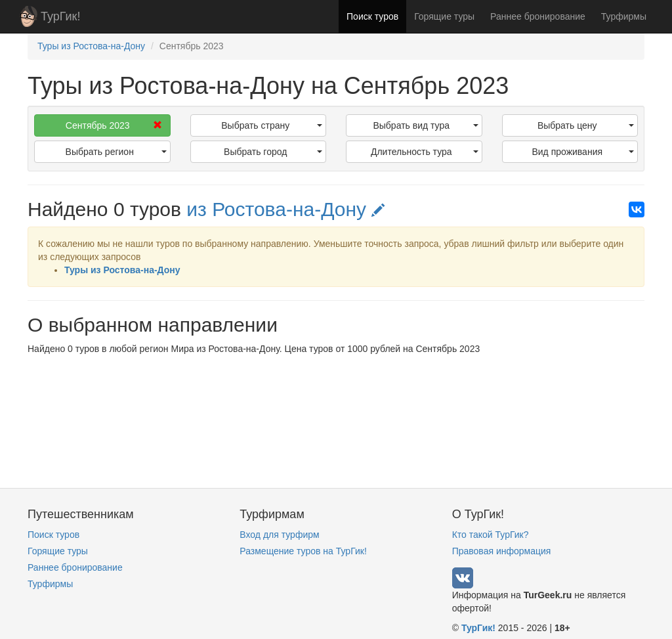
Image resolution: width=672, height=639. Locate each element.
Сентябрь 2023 (114, 125)
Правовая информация (502, 551)
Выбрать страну (272, 125)
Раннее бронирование (538, 16)
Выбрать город (273, 152)
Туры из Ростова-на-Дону (122, 270)
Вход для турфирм (279, 535)
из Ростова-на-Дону (285, 209)
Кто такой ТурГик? (491, 535)
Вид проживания (583, 152)
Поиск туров (372, 16)
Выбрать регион (116, 152)
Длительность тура (425, 152)
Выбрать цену (586, 125)
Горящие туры (444, 16)
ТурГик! (60, 16)
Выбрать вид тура (425, 125)
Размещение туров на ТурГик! (303, 551)
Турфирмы (624, 16)
